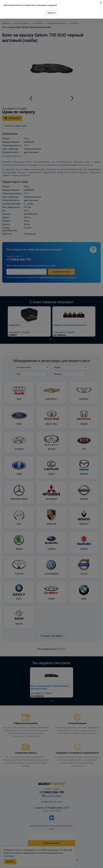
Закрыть (52, 13)
